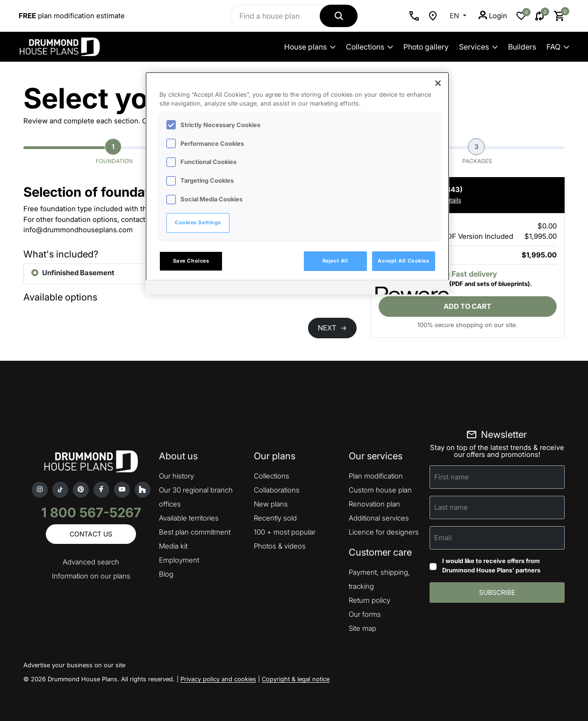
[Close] (438, 83)
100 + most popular (285, 532)
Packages (477, 151)
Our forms (365, 614)
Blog (166, 574)
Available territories (189, 518)
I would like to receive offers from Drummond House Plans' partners (491, 565)
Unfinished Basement (78, 273)
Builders (522, 47)
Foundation (114, 151)
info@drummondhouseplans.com (78, 230)
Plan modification (376, 476)
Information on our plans (91, 576)
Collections (369, 47)
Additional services (379, 518)
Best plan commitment (195, 532)
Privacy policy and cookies (218, 679)
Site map (362, 628)
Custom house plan (380, 490)
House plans (310, 47)
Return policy (369, 600)
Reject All (335, 261)
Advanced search (91, 562)
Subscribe (497, 592)
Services (478, 47)
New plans (271, 504)
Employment (179, 560)
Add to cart (467, 306)
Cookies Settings (198, 222)
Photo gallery (426, 47)
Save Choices (191, 261)
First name (452, 477)
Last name (451, 507)
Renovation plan (374, 504)
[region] (297, 183)
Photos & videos (280, 546)
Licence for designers (384, 532)
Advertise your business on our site (74, 665)
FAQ (558, 47)
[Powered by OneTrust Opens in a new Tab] (409, 289)
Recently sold (275, 518)
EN (455, 16)
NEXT (332, 328)
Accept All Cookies (403, 261)
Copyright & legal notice (296, 679)
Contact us (91, 534)
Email (443, 538)
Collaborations (277, 490)
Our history (176, 476)
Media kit (173, 546)
